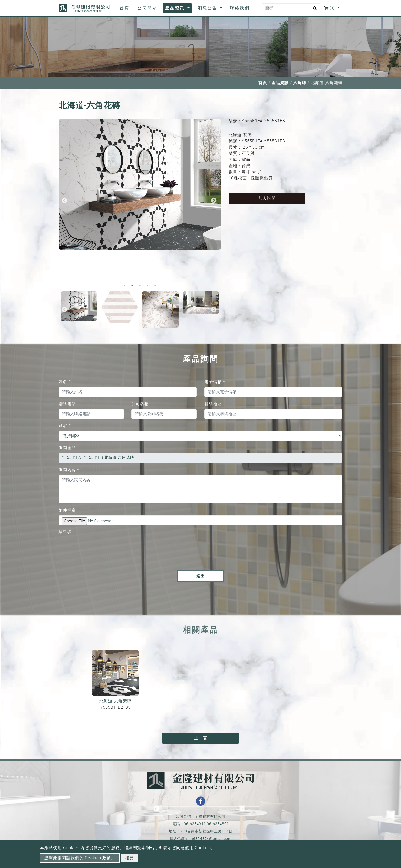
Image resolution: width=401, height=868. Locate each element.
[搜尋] (291, 8)
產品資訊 (280, 83)
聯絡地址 (213, 404)
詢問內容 (69, 470)
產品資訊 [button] (176, 8)
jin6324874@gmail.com (210, 839)
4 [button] (148, 285)
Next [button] (214, 201)
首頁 (126, 8)
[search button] (314, 10)
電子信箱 (215, 382)
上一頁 (201, 738)
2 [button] (132, 285)
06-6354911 (195, 824)
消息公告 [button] (208, 8)
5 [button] (155, 285)
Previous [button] (64, 201)
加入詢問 (267, 198)
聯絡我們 (240, 8)
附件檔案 (67, 510)
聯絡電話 (67, 404)
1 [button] (125, 285)
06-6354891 (218, 824)
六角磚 (300, 83)
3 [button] (140, 285)
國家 (65, 426)
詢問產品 (67, 448)
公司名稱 (140, 404)
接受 (129, 858)
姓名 (65, 382)
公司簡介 (147, 8)
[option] (140, 184)
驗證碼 (65, 532)
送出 (201, 576)
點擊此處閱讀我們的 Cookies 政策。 (80, 858)
